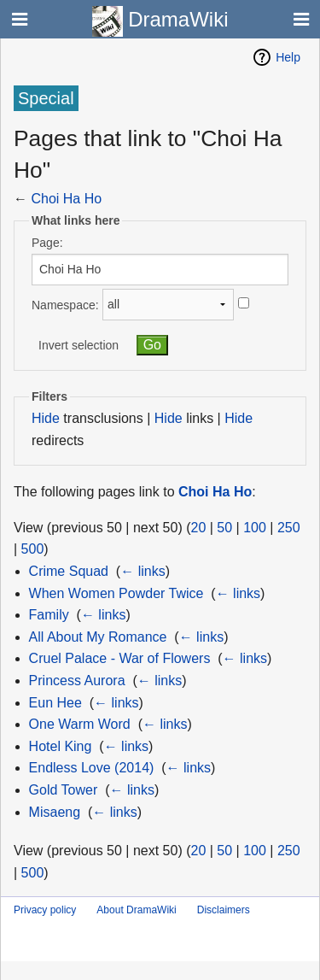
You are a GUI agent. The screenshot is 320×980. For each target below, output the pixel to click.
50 (224, 528)
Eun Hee (55, 703)
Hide (46, 418)
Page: (47, 243)
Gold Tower (64, 790)
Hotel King (61, 746)
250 (289, 528)
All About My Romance (98, 637)
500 (33, 549)
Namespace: (65, 304)
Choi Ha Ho (66, 199)
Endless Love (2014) (92, 768)
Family (49, 615)
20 (199, 528)
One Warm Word (80, 724)
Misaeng (55, 812)
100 (255, 528)
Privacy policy (45, 910)
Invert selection (79, 345)
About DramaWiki (136, 910)
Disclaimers (224, 910)
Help (288, 57)
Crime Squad (69, 571)
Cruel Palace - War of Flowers (120, 658)
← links (143, 571)
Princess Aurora (77, 681)
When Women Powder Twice (116, 593)
